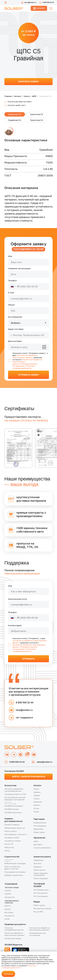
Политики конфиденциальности (19, 967)
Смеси (27, 96)
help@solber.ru (24, 710)
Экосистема (10, 785)
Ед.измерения (15, 317)
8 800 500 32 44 (25, 702)
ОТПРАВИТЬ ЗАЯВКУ (29, 375)
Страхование (11, 884)
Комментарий (15, 625)
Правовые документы (15, 924)
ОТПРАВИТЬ (28, 659)
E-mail (11, 293)
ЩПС (34, 96)
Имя (10, 256)
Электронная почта (17, 599)
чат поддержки (24, 717)
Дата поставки (15, 341)
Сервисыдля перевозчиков (13, 820)
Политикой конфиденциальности (24, 650)
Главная (8, 96)
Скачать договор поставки (20, 102)
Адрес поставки (16, 329)
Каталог (18, 96)
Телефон (12, 280)
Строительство (12, 857)
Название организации (19, 268)
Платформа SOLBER (39, 885)
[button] (18, 799)
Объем (11, 305)
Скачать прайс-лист (17, 105)
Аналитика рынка (42, 857)
